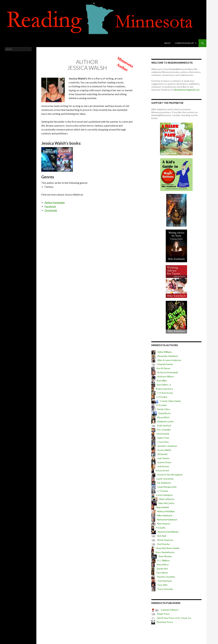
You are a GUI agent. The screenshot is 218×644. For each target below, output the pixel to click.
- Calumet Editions (165, 610)
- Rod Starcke (161, 544)
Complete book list (185, 43)
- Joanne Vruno (161, 462)
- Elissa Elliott (160, 417)
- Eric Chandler (161, 430)
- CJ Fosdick (159, 397)
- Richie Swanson (162, 540)
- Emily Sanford (161, 425)
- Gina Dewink (160, 434)
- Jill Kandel (159, 454)
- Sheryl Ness (160, 564)
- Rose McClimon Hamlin (165, 548)
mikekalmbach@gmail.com (186, 90)
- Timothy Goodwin (163, 577)
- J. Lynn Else (160, 442)
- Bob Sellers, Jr (161, 385)
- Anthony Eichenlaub (165, 372)
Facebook (50, 206)
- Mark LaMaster (163, 499)
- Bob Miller (159, 381)
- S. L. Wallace (161, 560)
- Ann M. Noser (161, 368)
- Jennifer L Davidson (164, 446)
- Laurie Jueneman (162, 479)
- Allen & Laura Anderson (166, 360)
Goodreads (51, 210)
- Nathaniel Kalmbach (164, 519)
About (167, 43)
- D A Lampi (159, 405)
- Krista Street (160, 470)
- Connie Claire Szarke (166, 401)
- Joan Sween (160, 458)
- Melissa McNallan (163, 511)
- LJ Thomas (160, 491)
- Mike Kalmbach (162, 515)
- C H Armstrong (162, 393)
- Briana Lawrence (162, 389)
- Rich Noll (159, 536)
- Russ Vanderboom (163, 552)
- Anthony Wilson (163, 376)
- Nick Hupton (161, 524)
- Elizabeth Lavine (162, 421)
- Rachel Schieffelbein (165, 532)
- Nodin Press (161, 614)
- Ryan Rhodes (162, 556)
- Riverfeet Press (162, 622)
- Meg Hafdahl (160, 507)
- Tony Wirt (159, 585)
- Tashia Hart (160, 569)
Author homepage (55, 202)
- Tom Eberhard (161, 581)
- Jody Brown (160, 466)
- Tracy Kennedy (162, 589)
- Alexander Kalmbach (165, 356)
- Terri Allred (159, 573)
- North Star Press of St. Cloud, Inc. (171, 618)
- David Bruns (161, 413)
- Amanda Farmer (162, 364)
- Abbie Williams (162, 352)
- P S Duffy (158, 528)
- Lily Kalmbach (161, 483)
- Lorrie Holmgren (162, 495)
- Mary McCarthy (163, 503)
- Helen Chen (160, 438)
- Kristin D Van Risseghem (167, 475)
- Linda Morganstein (164, 487)
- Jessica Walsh (161, 450)
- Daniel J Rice (161, 409)
